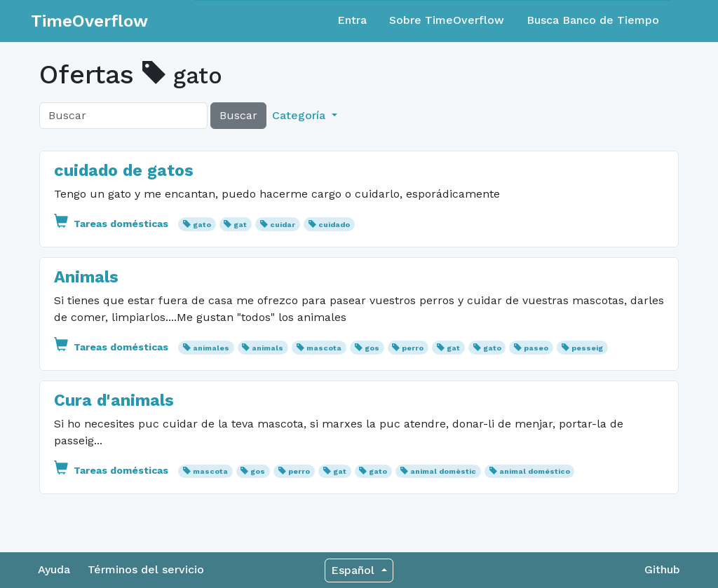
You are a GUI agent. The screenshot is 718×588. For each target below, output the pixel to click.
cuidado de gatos (124, 170)
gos (372, 348)
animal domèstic (443, 471)
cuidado (334, 225)
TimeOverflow (89, 21)
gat (240, 225)
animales (211, 348)
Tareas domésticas (113, 224)
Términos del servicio (146, 569)
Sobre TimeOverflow (447, 20)
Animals (86, 277)
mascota (324, 348)
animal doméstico (535, 471)
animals (267, 348)
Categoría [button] (300, 115)
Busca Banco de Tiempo (593, 20)
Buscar (238, 115)
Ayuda (54, 569)
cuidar (283, 225)
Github (662, 569)
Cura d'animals (114, 400)
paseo (536, 348)
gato (202, 225)
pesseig (587, 348)
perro (413, 348)
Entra (352, 20)
